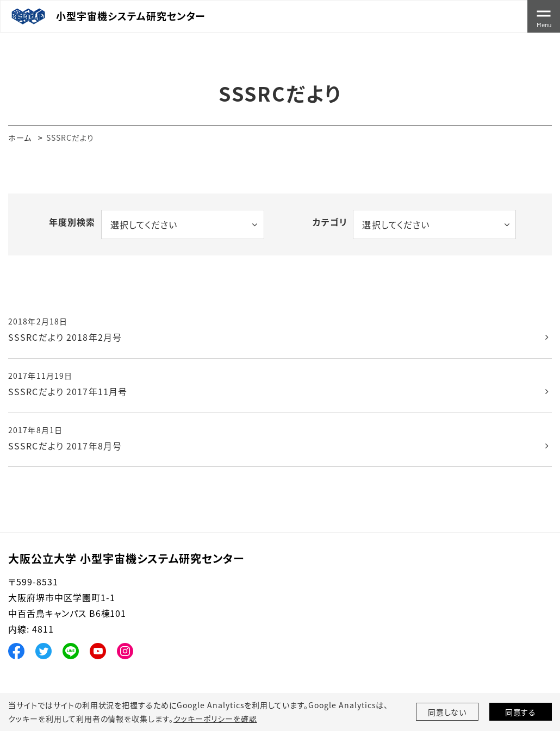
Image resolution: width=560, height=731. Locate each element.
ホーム (20, 138)
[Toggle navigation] (544, 16)
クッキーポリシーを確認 (215, 718)
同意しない (447, 712)
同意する (521, 712)
